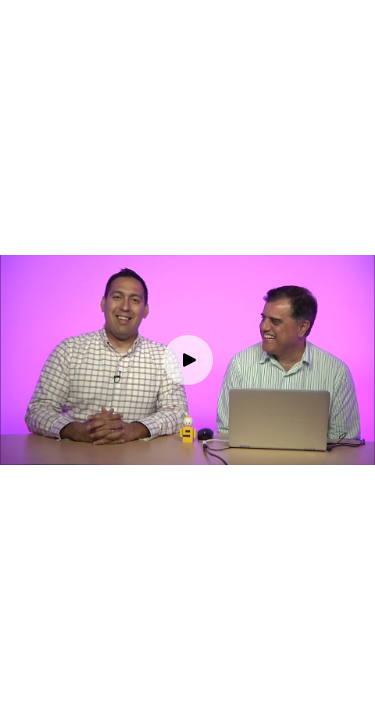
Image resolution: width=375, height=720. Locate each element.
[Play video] (188, 360)
